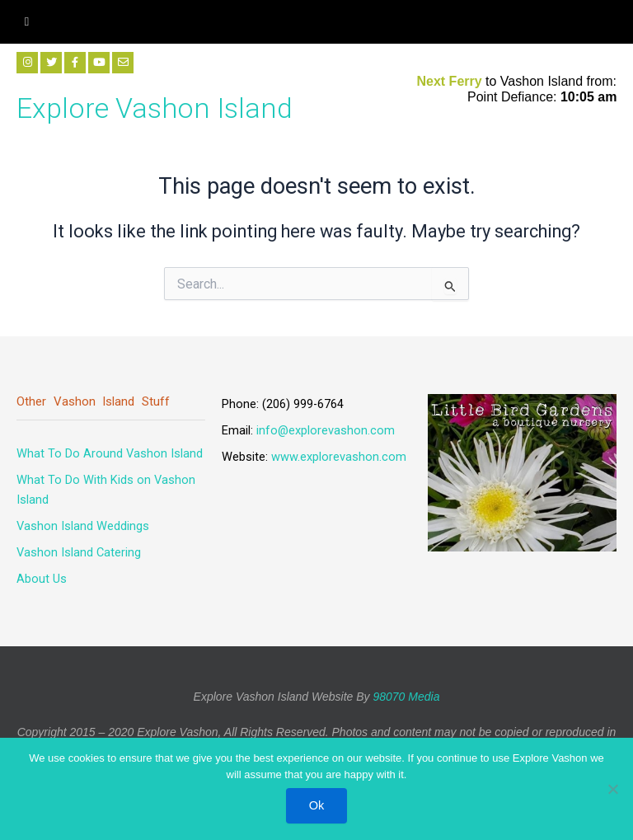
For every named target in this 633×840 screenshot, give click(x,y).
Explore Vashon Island (155, 108)
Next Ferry (451, 81)
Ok (317, 805)
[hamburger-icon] (27, 22)
